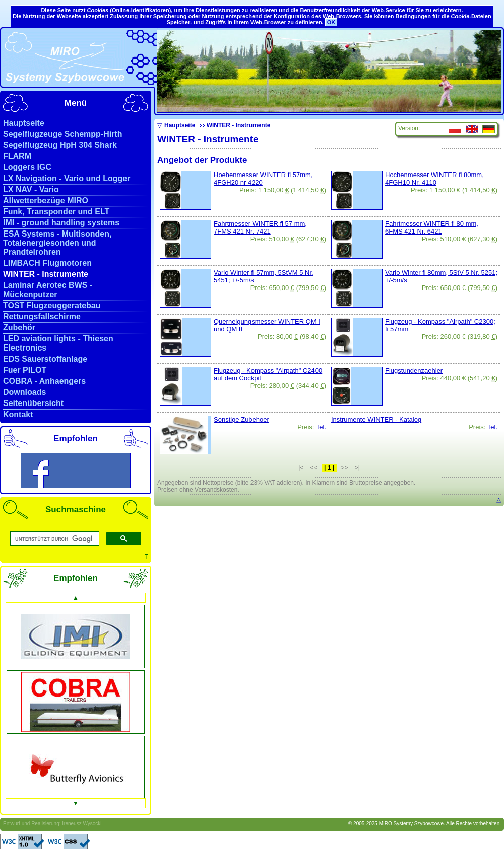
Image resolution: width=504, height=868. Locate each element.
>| (357, 468)
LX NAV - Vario (31, 189)
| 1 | (329, 468)
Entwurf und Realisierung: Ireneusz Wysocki (52, 823)
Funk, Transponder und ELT (56, 212)
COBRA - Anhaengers (44, 381)
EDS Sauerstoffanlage (45, 359)
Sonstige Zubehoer (241, 419)
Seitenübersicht (33, 403)
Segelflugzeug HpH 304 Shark (60, 145)
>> (344, 468)
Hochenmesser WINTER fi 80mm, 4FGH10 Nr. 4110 (434, 179)
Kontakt (18, 414)
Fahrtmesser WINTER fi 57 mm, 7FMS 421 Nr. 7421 (260, 227)
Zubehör (19, 328)
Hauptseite (24, 123)
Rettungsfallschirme (42, 316)
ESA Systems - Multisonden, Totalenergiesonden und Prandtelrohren (57, 243)
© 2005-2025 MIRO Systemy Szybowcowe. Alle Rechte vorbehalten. (425, 823)
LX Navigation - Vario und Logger (67, 178)
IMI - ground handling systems (61, 223)
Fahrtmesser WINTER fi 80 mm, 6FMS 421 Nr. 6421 (432, 227)
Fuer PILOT (25, 370)
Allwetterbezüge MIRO (46, 200)
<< (314, 468)
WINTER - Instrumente (46, 274)
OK (331, 22)
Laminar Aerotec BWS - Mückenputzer (48, 290)
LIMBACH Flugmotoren (47, 263)
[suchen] (54, 539)
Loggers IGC (27, 167)
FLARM (17, 156)
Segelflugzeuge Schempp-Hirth (62, 134)
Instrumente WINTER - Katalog (376, 419)
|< (301, 468)
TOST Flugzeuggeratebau (52, 305)
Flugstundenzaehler (414, 370)
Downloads (24, 392)
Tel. (321, 427)
